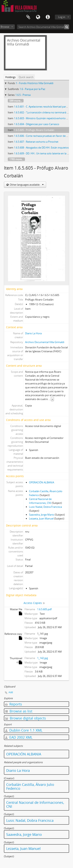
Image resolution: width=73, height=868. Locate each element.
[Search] (67, 27)
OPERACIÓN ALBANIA (42, 482)
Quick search (26, 77)
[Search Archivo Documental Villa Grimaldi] (43, 27)
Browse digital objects (26, 718)
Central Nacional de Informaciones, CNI (35, 804)
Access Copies (33, 603)
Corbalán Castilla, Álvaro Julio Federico (30, 786)
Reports (14, 704)
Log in (62, 17)
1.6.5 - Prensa (23, 95)
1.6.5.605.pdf (44, 609)
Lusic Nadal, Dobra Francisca (45, 507)
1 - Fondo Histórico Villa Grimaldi (35, 83)
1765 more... (16, 159)
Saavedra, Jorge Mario (42, 515)
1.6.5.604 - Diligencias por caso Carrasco (37, 124)
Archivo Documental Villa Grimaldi (45, 342)
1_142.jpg (43, 658)
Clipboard (28, 17)
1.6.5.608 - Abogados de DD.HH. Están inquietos (41, 148)
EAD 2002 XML (19, 737)
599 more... (16, 101)
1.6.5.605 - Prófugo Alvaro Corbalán (34, 130)
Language (38, 17)
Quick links (48, 17)
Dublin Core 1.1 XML (24, 730)
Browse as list (19, 711)
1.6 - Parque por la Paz (32, 89)
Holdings (10, 77)
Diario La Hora (33, 333)
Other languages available (26, 185)
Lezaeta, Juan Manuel (41, 518)
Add (11, 692)
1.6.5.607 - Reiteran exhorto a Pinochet (36, 142)
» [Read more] (52, 399)
